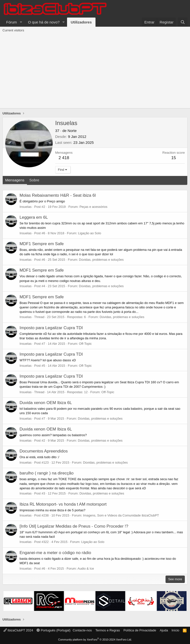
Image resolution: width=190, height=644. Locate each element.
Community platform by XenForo (95, 640)
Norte (72, 131)
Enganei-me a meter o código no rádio (55, 553)
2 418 (64, 158)
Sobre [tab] (34, 180)
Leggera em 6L (34, 217)
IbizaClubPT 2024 (18, 630)
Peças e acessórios (93, 207)
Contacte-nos (82, 630)
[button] (21, 22)
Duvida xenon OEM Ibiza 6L (46, 403)
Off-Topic (85, 344)
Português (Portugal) (54, 630)
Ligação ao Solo (89, 233)
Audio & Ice (86, 569)
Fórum (12, 22)
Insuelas (25, 207)
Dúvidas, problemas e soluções (101, 260)
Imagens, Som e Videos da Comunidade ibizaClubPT (121, 515)
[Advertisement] (95, 71)
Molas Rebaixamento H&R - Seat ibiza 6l (58, 195)
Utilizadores (81, 22)
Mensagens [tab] (15, 180)
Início (175, 630)
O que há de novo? (44, 22)
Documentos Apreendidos (44, 451)
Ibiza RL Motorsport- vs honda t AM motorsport (63, 504)
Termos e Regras (107, 630)
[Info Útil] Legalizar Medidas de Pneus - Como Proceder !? (74, 526)
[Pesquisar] (183, 22)
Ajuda (164, 630)
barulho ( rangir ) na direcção (47, 473)
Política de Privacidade (140, 630)
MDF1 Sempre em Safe (42, 244)
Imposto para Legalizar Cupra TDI (51, 328)
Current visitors (13, 30)
